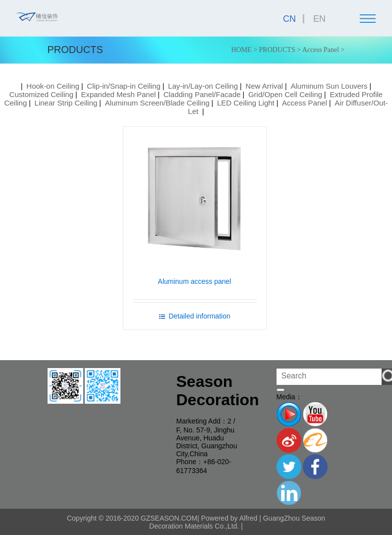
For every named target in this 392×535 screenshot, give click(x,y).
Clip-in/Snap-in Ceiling (123, 86)
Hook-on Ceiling (53, 86)
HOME (241, 50)
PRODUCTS (277, 50)
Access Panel (321, 50)
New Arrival (264, 86)
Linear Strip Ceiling (66, 103)
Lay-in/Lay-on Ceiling (203, 86)
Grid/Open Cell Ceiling (285, 94)
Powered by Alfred (229, 518)
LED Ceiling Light (246, 103)
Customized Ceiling (41, 94)
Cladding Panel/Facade (202, 94)
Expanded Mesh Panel (118, 94)
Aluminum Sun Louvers (329, 86)
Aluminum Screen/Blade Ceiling (157, 103)
